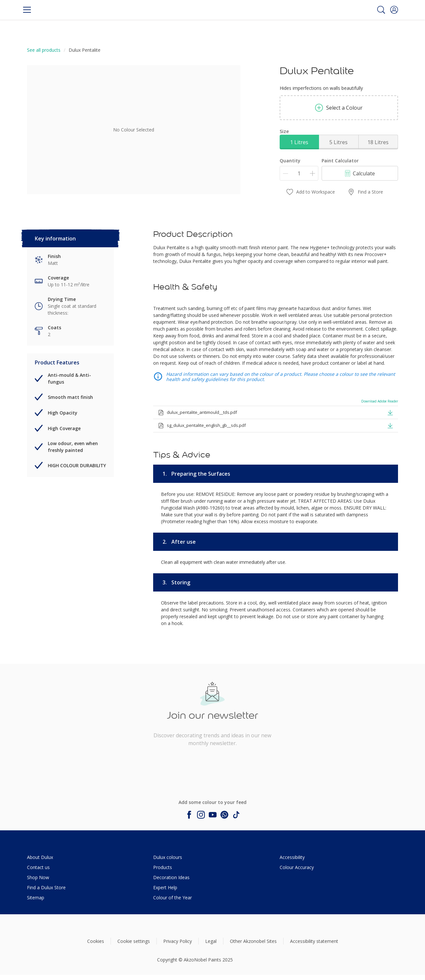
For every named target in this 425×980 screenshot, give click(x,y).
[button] (394, 10)
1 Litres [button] (299, 142)
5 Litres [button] (339, 142)
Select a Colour (339, 108)
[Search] (381, 10)
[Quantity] (299, 173)
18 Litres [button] (378, 142)
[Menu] (27, 10)
